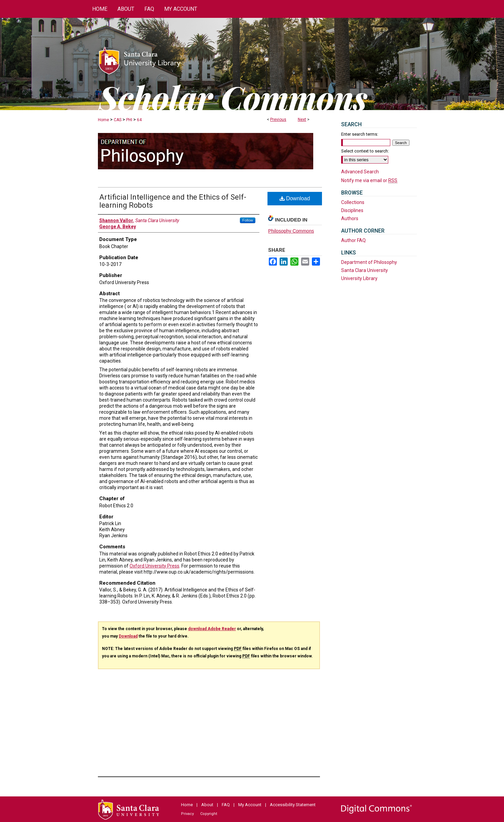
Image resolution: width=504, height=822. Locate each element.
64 (139, 120)
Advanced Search (360, 172)
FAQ (226, 805)
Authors (350, 218)
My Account (250, 805)
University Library (359, 278)
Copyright (209, 814)
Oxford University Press (154, 566)
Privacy (187, 814)
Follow (248, 220)
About (207, 805)
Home (103, 120)
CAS (118, 120)
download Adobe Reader (212, 629)
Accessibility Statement (293, 805)
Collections (353, 202)
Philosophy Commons (291, 231)
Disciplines (352, 210)
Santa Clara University (365, 270)
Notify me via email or (369, 180)
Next (302, 119)
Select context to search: (365, 151)
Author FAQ (353, 240)
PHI (129, 120)
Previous (278, 119)
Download (295, 198)
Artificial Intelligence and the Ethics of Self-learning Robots (173, 201)
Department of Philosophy (369, 262)
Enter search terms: (360, 134)
